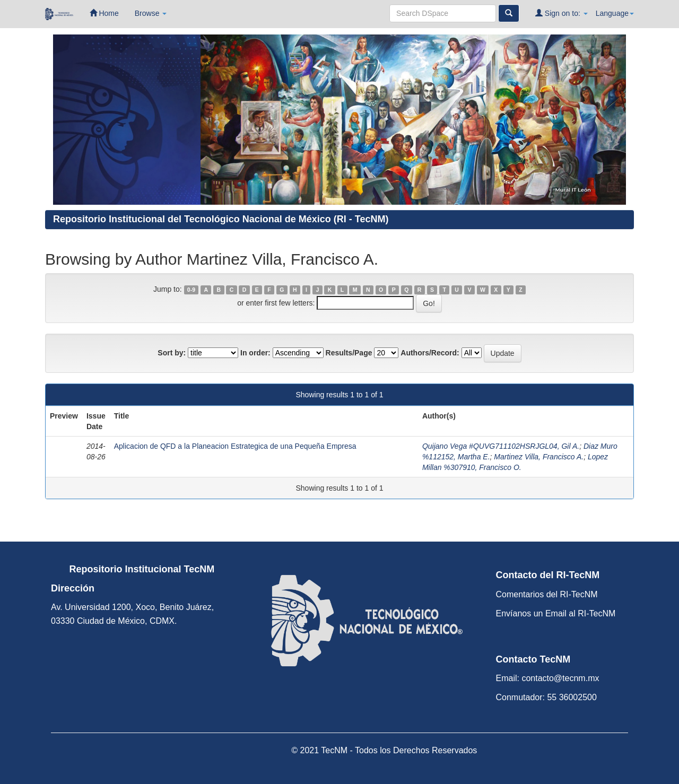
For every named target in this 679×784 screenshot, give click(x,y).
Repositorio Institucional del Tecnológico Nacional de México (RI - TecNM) (221, 219)
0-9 (191, 290)
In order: (255, 353)
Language (615, 13)
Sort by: (172, 353)
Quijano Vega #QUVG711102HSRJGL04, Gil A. (501, 446)
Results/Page (349, 353)
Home (104, 13)
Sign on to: (562, 13)
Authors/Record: (430, 353)
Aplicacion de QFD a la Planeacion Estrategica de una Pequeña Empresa (235, 446)
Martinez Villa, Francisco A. (539, 457)
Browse (151, 13)
